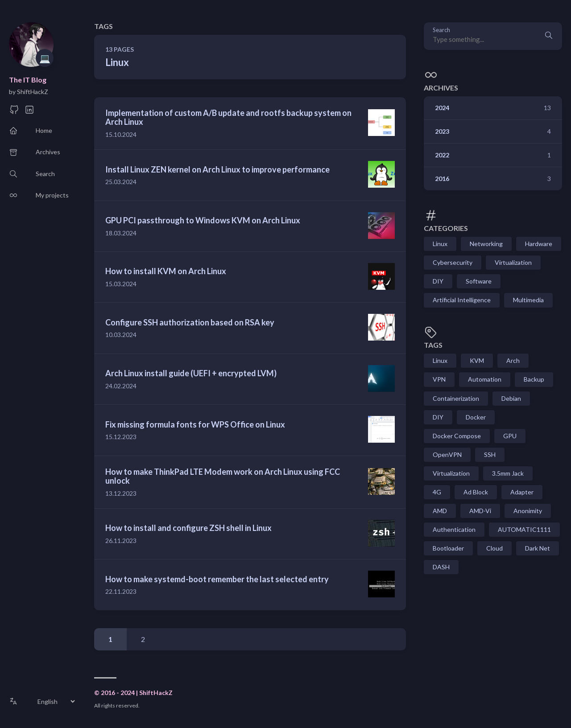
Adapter (522, 492)
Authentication (454, 529)
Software (479, 281)
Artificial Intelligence (462, 300)
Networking (486, 244)
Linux (440, 244)
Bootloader (448, 548)
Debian (511, 398)
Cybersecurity (453, 262)
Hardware (539, 244)
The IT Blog (28, 80)
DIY (438, 281)
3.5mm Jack (508, 473)
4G (437, 492)
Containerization (456, 398)
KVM (477, 360)
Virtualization (513, 262)
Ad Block (476, 492)
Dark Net (538, 548)
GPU (510, 436)
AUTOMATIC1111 (524, 529)
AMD (440, 511)
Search (441, 30)
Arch (513, 360)
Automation (485, 379)
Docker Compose (457, 436)
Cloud (494, 548)
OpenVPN (447, 454)
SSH (490, 454)
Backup (534, 379)
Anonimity (528, 511)
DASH (441, 567)
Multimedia (528, 300)
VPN (439, 379)
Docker (476, 417)
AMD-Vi (480, 511)
